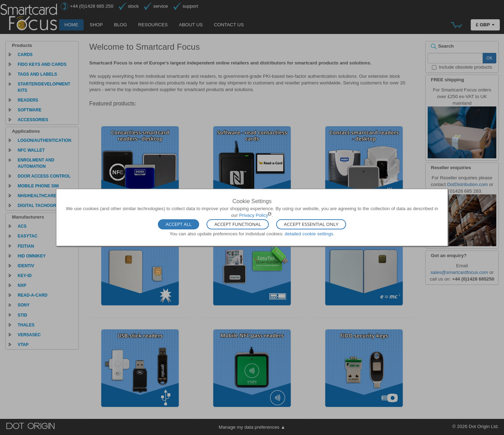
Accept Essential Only (311, 224)
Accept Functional (237, 224)
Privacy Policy (254, 215)
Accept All (178, 224)
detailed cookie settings (309, 233)
